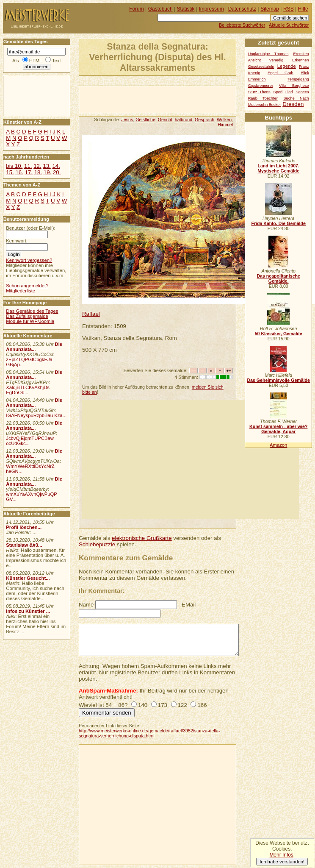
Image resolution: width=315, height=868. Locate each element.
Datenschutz (242, 9)
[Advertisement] (178, 99)
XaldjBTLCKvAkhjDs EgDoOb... (28, 390)
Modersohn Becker (265, 105)
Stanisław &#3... (24, 545)
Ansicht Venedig (266, 60)
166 (202, 705)
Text (57, 61)
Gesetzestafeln (261, 67)
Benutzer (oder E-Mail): (30, 228)
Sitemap (270, 9)
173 (163, 705)
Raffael (91, 314)
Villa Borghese (294, 86)
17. (29, 172)
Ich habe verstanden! (282, 862)
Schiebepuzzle (97, 544)
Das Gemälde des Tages (32, 311)
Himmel (225, 125)
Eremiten (301, 54)
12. (37, 166)
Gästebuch (160, 9)
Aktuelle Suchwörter (289, 25)
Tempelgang (298, 79)
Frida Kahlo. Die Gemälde (278, 223)
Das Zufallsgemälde (27, 316)
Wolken (224, 120)
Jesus (127, 120)
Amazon (278, 445)
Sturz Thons (259, 92)
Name (86, 605)
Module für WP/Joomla (30, 321)
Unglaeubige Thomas (268, 54)
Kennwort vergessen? (29, 260)
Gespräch (204, 120)
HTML (36, 61)
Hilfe (303, 9)
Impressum (211, 9)
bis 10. (14, 166)
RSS (289, 9)
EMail (189, 605)
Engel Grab (280, 73)
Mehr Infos (281, 855)
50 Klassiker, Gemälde (279, 334)
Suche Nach (296, 98)
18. (38, 172)
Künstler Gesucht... (28, 578)
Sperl (278, 92)
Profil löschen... (24, 527)
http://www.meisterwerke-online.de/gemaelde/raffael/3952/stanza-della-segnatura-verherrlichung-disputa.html (149, 733)
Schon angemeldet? (27, 286)
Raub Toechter (263, 98)
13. (47, 166)
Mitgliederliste (21, 291)
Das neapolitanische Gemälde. (278, 278)
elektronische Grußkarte (142, 538)
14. (56, 166)
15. (10, 172)
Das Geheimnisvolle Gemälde (278, 380)
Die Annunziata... (34, 347)
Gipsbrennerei (260, 86)
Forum (137, 9)
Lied (289, 92)
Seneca (302, 92)
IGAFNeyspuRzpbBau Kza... (36, 415)
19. (47, 172)
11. (28, 166)
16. (19, 172)
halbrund (184, 120)
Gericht (165, 120)
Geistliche (145, 120)
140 (143, 705)
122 (182, 705)
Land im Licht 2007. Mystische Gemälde (278, 168)
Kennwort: (17, 241)
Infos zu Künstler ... (28, 611)
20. (57, 172)
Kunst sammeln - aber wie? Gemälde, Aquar (278, 429)
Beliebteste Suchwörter (242, 25)
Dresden (293, 104)
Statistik (186, 9)
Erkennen (301, 60)
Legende (287, 66)
